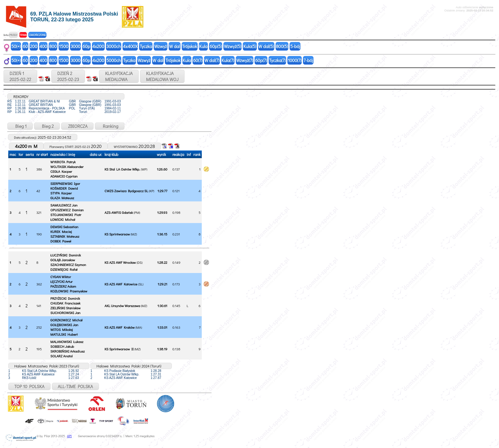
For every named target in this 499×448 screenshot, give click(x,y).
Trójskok (190, 46)
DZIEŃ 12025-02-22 (20, 76)
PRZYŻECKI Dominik (65, 298)
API (69, 436)
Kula (203, 46)
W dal (174, 46)
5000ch (114, 60)
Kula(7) (228, 60)
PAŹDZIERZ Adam (63, 286)
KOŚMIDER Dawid (64, 188)
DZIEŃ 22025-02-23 (68, 76)
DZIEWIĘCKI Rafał (64, 269)
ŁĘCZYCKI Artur (61, 281)
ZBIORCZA (77, 126)
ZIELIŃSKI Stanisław (65, 308)
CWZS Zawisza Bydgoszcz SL (126, 191)
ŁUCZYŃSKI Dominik (66, 255)
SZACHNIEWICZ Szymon (68, 265)
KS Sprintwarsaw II (119, 349)
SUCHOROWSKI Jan (65, 313)
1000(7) (294, 60)
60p (86, 46)
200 (34, 46)
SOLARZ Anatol (61, 356)
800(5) (282, 46)
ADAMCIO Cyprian (64, 176)
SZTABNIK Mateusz (65, 236)
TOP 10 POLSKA (29, 386)
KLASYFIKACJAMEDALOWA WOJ (162, 76)
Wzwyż (161, 46)
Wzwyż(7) (245, 60)
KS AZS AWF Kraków (119, 327)
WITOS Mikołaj (61, 329)
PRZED (13, 35)
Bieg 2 (47, 126)
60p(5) (216, 46)
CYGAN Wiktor (61, 277)
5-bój (295, 46)
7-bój (308, 60)
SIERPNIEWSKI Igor (65, 183)
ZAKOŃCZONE (37, 35)
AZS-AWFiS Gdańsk (119, 212)
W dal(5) (266, 46)
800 (53, 46)
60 (25, 46)
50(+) (16, 46)
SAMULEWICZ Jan (64, 205)
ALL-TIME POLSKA (76, 386)
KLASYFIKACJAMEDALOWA (119, 76)
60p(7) (261, 60)
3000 (76, 46)
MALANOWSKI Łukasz (67, 342)
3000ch (113, 46)
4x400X (130, 46)
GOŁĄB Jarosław (63, 260)
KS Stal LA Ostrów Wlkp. (122, 169)
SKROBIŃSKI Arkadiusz (67, 351)
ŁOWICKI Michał (63, 219)
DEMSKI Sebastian (64, 227)
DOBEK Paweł (61, 241)
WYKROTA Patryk (63, 162)
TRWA (23, 35)
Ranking (110, 126)
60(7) (198, 60)
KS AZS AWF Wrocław (120, 262)
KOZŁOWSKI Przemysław (69, 291)
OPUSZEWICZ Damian (67, 210)
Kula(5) (250, 46)
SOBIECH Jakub (62, 346)
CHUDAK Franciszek (65, 303)
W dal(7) (212, 60)
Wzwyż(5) (233, 46)
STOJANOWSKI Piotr (66, 215)
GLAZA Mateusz (62, 198)
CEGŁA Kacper (61, 171)
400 (43, 46)
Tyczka (146, 46)
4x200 (98, 46)
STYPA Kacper (61, 193)
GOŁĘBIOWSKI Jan (64, 325)
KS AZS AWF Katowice (121, 284)
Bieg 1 (20, 126)
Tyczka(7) (277, 60)
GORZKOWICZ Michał (66, 320)
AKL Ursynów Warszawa (122, 306)
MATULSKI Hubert (64, 334)
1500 (63, 46)
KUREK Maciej (61, 231)
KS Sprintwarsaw (117, 234)
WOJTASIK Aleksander (67, 167)
